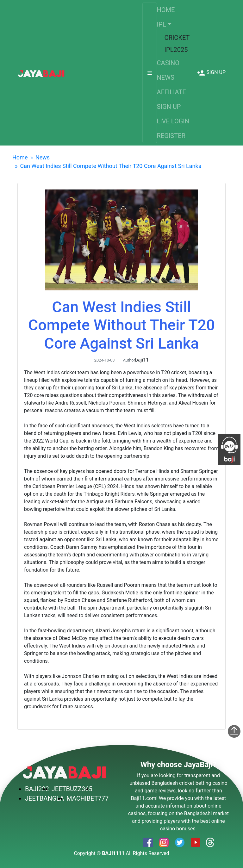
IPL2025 (176, 50)
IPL (162, 24)
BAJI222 (37, 789)
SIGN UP (169, 107)
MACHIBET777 (87, 798)
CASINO (168, 63)
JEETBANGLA (44, 798)
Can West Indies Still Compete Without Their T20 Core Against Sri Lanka (111, 166)
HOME (166, 10)
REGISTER (171, 136)
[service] (41, 73)
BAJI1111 (113, 853)
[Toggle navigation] (150, 73)
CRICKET (177, 38)
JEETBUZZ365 (72, 789)
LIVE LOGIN (173, 121)
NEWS (166, 77)
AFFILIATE (171, 92)
